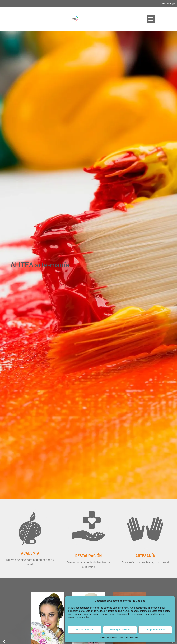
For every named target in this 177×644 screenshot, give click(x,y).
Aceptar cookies (85, 630)
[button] (151, 19)
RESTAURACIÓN (88, 556)
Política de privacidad (129, 638)
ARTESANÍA (145, 556)
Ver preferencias (155, 630)
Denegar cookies (120, 630)
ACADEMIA (30, 553)
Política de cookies (108, 638)
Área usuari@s (168, 3)
